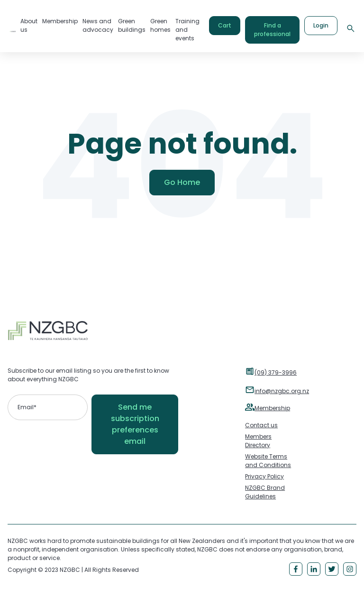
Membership (272, 408)
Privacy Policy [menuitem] (264, 476)
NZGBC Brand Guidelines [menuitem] (265, 492)
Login (321, 25)
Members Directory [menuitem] (258, 441)
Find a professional (272, 30)
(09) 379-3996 (276, 372)
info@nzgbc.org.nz (282, 391)
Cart (225, 25)
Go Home (182, 182)
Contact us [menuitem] (261, 425)
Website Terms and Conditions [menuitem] (268, 461)
